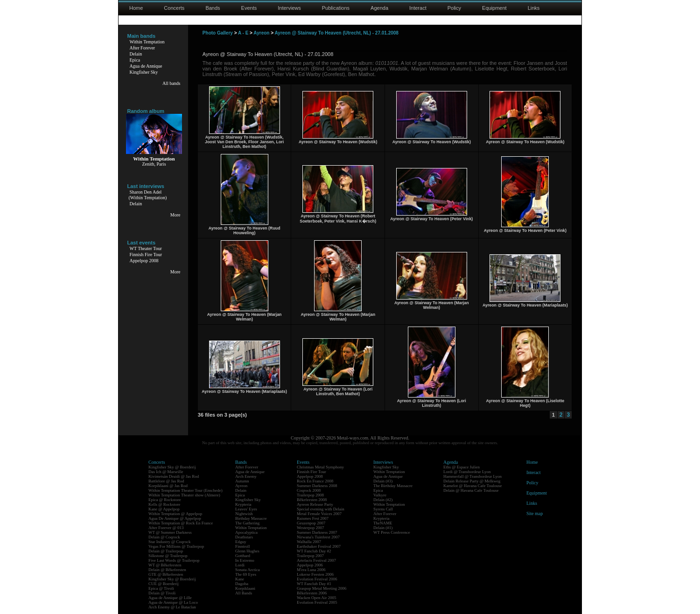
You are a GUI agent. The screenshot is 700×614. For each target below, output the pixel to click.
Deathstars (244, 537)
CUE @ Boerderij (164, 584)
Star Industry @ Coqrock (170, 542)
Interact (418, 8)
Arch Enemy (246, 476)
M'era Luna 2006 (311, 570)
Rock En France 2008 (315, 481)
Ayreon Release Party (315, 504)
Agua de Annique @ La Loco (173, 602)
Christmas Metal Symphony (320, 467)
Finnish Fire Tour (146, 255)
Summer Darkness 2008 (317, 486)
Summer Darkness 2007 (317, 532)
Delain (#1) (383, 528)
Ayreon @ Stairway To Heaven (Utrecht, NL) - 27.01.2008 (336, 33)
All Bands (244, 593)
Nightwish (244, 514)
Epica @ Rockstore (165, 500)
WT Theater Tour (146, 248)
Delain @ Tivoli (162, 593)
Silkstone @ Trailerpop (168, 556)
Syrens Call (383, 509)
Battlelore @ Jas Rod (166, 481)
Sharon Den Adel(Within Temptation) (148, 195)
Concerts (174, 8)
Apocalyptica (246, 532)
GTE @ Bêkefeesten (166, 574)
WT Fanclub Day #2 (314, 551)
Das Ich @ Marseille (166, 472)
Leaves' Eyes (246, 509)
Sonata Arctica (248, 570)
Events (249, 8)
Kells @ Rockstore (164, 504)
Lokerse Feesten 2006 (315, 574)
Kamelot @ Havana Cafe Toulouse (472, 486)
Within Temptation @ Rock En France (181, 523)
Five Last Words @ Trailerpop (174, 560)
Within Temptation (147, 42)
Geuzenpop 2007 (311, 523)
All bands (171, 83)
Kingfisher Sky (144, 72)
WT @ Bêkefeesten (165, 565)
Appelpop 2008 (144, 261)
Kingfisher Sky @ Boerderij (172, 467)
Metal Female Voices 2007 (319, 514)
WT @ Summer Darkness (170, 532)
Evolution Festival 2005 (317, 602)
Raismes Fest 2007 (313, 518)
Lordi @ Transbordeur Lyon (467, 472)
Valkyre (380, 495)
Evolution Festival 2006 (317, 579)
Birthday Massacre (251, 518)
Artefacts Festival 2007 (316, 560)
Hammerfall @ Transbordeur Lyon (472, 476)
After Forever (143, 48)
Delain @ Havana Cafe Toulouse (471, 490)
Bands (213, 8)
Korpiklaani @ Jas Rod (168, 486)
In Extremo (245, 560)
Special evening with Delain (321, 509)
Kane (240, 579)
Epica (135, 60)
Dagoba (242, 584)
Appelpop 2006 (310, 565)
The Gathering (247, 523)
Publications (336, 8)
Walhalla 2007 (309, 542)
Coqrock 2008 (309, 490)
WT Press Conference (392, 532)
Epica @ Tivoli (161, 588)
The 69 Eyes (246, 574)
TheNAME (383, 523)
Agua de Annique (146, 66)
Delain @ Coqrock (164, 537)
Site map (535, 513)
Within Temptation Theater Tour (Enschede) (185, 490)
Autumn (242, 481)
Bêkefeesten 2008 (312, 500)
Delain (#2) (383, 500)
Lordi (240, 565)
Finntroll (243, 546)
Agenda (379, 8)
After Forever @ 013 (166, 528)
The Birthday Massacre (393, 486)
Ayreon (261, 33)
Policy (454, 8)
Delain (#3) (383, 481)
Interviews (289, 8)
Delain (136, 54)
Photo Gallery (218, 33)
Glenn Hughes (247, 551)
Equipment (494, 8)
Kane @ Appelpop (164, 509)
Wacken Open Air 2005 (317, 598)
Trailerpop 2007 (310, 556)
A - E (243, 33)
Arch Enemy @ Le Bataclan (172, 607)
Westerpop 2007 (311, 528)
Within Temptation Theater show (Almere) (184, 495)
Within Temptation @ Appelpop (175, 514)
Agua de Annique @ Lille (170, 598)
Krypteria (243, 504)
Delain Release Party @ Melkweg (472, 481)
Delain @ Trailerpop (166, 551)
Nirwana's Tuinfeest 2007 (318, 537)
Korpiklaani (245, 588)
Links (534, 8)
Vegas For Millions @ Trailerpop (176, 546)
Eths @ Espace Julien (462, 467)
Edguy (241, 542)
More (175, 215)
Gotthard (243, 556)
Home (136, 8)
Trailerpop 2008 (310, 495)
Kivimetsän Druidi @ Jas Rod (174, 476)
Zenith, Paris (154, 164)
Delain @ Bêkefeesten (167, 570)
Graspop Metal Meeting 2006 (322, 588)
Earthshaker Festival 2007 (319, 546)
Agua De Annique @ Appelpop (175, 518)
